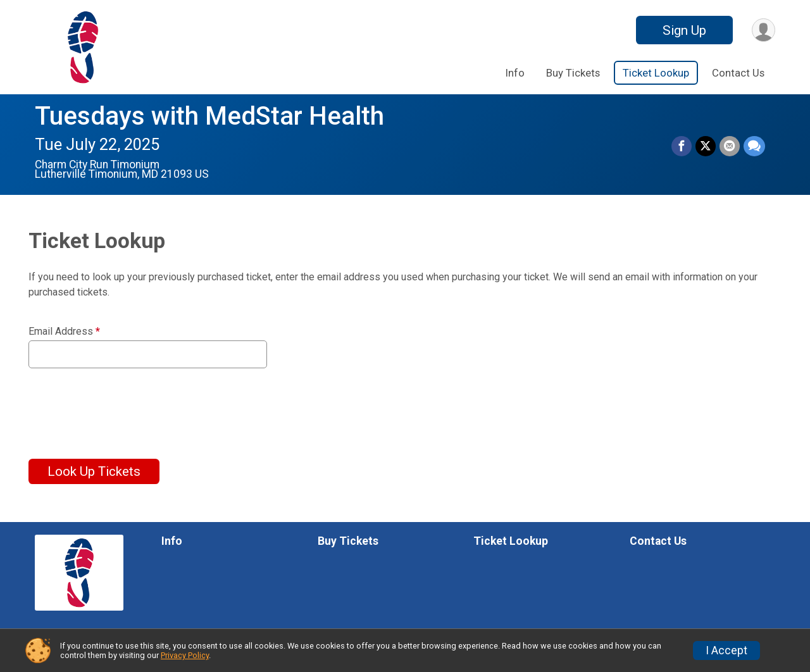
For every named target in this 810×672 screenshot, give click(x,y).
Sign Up (684, 30)
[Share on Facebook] (682, 146)
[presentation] (125, 406)
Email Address (64, 332)
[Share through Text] (754, 146)
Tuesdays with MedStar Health (209, 116)
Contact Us (738, 73)
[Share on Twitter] (706, 146)
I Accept (726, 650)
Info (515, 73)
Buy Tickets (573, 73)
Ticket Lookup (656, 73)
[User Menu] (763, 30)
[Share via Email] (730, 146)
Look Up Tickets (94, 471)
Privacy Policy (185, 655)
